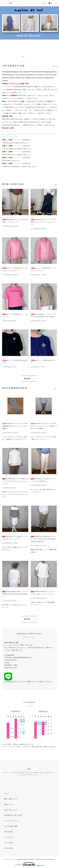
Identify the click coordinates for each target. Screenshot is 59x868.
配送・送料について (11, 799)
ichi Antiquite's (11, 149)
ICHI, (4, 149)
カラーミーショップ (10, 859)
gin (14, 155)
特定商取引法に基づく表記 (13, 815)
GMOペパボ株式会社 (37, 859)
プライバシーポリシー (12, 821)
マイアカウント (9, 837)
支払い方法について (11, 810)
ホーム (6, 793)
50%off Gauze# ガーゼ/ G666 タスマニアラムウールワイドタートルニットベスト (15, 481)
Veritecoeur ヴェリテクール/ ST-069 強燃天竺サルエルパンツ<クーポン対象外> (15, 426)
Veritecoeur (6, 143)
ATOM (11, 832)
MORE (27, 379)
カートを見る (9, 843)
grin (12, 143)
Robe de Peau (7, 155)
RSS (6, 832)
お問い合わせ (9, 848)
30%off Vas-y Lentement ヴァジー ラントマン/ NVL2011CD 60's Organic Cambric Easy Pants (43, 539)
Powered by (29, 864)
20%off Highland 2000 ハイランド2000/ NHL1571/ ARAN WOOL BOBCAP (15, 594)
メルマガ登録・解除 (11, 826)
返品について (9, 804)
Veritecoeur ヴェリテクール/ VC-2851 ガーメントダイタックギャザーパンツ (44, 222)
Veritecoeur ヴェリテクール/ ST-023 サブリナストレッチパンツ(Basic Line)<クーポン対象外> (44, 426)
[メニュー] (56, 3)
